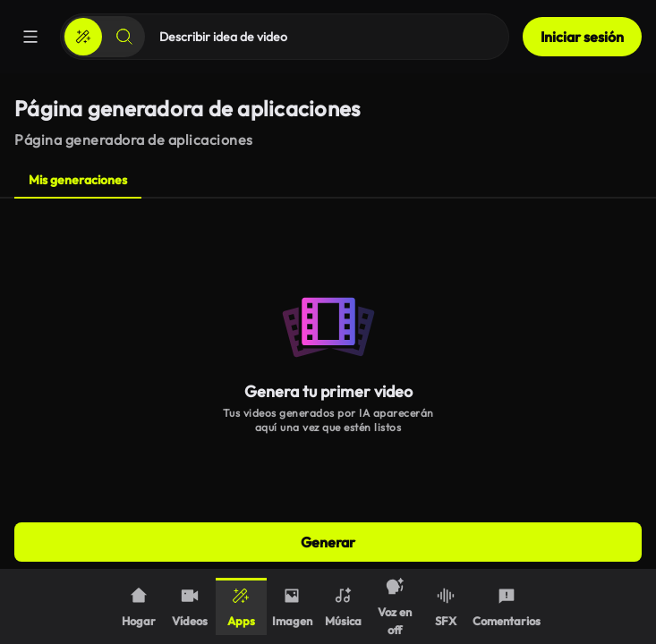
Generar (328, 542)
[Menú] (30, 37)
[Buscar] (124, 37)
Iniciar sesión (582, 37)
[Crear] (83, 37)
